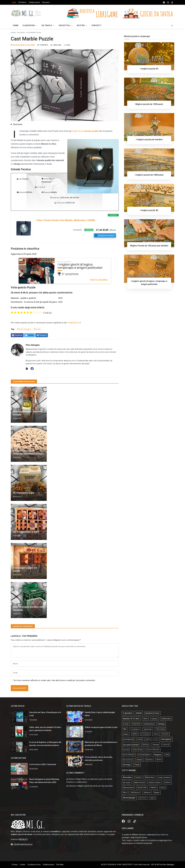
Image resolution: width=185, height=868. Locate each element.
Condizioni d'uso (34, 865)
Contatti (96, 25)
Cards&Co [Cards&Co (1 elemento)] (138, 777)
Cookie (23, 865)
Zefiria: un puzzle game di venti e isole (101, 727)
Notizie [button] (81, 25)
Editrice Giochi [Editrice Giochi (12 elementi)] (139, 782)
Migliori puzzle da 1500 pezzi (149, 104)
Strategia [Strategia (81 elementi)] (127, 765)
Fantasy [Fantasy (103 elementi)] (161, 724)
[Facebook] (32, 368)
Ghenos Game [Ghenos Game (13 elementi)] (128, 787)
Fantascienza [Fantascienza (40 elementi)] (149, 724)
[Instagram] (129, 821)
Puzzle (38, 329)
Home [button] (16, 25)
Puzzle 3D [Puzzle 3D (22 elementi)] (166, 745)
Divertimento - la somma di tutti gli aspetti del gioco (34, 302)
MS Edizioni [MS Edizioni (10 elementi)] (135, 792)
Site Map (60, 865)
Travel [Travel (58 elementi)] (137, 765)
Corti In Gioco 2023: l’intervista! (43, 764)
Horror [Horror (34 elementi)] (156, 734)
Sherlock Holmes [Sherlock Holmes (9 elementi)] (128, 760)
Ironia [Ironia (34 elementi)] (140, 739)
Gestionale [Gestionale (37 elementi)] (148, 729)
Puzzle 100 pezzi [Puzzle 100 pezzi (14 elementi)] (138, 750)
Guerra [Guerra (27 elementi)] (135, 734)
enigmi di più (85, 131)
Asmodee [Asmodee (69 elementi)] (127, 777)
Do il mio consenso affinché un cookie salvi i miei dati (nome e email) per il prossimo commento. (55, 680)
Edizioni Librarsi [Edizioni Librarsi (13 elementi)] (155, 782)
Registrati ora (74, 323)
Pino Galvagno (168, 865)
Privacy (15, 865)
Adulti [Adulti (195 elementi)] (139, 713)
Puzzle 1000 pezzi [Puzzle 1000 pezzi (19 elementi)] (153, 749)
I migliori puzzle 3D (149, 69)
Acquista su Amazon (106, 235)
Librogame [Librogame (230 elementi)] (166, 739)
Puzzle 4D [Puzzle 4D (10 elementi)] (126, 750)
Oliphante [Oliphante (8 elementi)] (147, 793)
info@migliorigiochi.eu (23, 844)
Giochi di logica (24, 329)
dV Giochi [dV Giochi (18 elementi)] (127, 783)
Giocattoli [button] (64, 25)
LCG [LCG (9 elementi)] (156, 739)
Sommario (18, 124)
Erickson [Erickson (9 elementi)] (167, 782)
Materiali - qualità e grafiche (23, 298)
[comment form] (65, 651)
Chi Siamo (22, 2)
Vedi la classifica (99, 280)
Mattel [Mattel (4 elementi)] (125, 792)
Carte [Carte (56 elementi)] (145, 719)
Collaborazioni (34, 2)
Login (14, 2)
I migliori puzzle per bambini (149, 140)
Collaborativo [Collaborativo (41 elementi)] (166, 719)
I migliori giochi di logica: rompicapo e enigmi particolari (80, 266)
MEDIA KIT (23, 839)
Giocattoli (21, 32)
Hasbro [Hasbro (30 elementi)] (154, 787)
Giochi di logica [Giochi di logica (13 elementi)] (160, 729)
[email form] (65, 673)
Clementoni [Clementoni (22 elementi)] (149, 777)
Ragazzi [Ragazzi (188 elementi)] (158, 755)
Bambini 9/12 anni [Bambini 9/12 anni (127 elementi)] (131, 719)
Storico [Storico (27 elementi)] (159, 760)
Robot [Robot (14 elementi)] (167, 755)
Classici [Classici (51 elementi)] (154, 719)
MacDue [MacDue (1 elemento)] (163, 787)
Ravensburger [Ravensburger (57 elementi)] (129, 798)
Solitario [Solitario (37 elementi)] (140, 760)
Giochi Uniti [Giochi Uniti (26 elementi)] (142, 787)
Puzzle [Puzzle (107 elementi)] (156, 745)
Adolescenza (25, 45)
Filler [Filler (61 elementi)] (125, 729)
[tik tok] (172, 2)
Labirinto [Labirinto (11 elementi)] (148, 739)
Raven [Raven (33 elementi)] (157, 793)
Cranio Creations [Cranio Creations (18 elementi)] (164, 777)
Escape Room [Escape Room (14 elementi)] (136, 724)
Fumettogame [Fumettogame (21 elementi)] (135, 729)
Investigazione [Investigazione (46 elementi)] (128, 739)
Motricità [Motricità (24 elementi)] (146, 745)
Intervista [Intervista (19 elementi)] (165, 734)
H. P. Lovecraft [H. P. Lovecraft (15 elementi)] (145, 734)
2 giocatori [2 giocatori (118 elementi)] (128, 713)
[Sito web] (27, 368)
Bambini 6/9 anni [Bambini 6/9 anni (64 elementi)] (152, 713)
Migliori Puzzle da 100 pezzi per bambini (149, 246)
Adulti (33, 45)
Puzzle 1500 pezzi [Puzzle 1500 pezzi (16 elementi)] (129, 755)
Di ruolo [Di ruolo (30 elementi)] (126, 724)
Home (13, 32)
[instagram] (168, 2)
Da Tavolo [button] (47, 25)
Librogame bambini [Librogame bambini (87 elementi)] (131, 745)
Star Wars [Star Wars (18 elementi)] (150, 760)
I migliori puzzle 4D (149, 210)
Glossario (46, 2)
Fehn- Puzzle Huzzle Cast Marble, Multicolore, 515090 (66, 220)
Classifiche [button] (29, 25)
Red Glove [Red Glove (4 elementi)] (143, 798)
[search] (172, 26)
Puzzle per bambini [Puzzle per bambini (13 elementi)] (144, 755)
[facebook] (164, 2)
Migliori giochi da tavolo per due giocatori (95, 786)
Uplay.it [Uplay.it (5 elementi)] (152, 798)
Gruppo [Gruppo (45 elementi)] (126, 734)
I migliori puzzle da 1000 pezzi (149, 175)
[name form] (65, 664)
